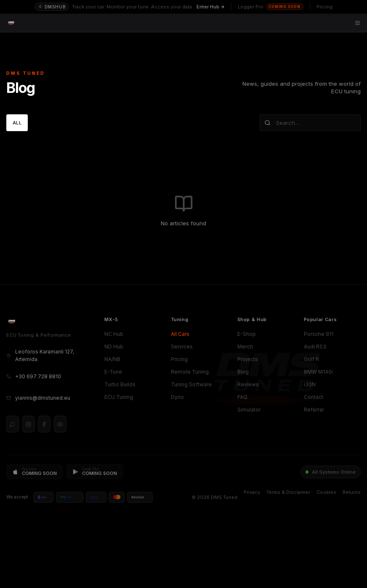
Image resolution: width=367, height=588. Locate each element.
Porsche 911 (319, 334)
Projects (248, 359)
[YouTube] (60, 424)
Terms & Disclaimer (288, 492)
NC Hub (114, 334)
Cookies (326, 492)
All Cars (180, 334)
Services (182, 347)
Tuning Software (191, 384)
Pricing (179, 359)
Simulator (249, 410)
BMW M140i (318, 372)
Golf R (311, 359)
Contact (314, 397)
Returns (352, 492)
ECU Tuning (119, 397)
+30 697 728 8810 (34, 376)
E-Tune (113, 372)
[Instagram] (29, 424)
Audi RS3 (315, 347)
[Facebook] (44, 424)
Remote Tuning (190, 372)
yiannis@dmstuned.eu (38, 398)
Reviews (248, 384)
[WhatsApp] (13, 424)
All (17, 123)
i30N (310, 384)
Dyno (177, 397)
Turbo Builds (120, 384)
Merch (245, 347)
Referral (314, 410)
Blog (243, 372)
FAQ (242, 397)
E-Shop (247, 334)
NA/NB (112, 359)
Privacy (252, 492)
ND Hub (114, 347)
